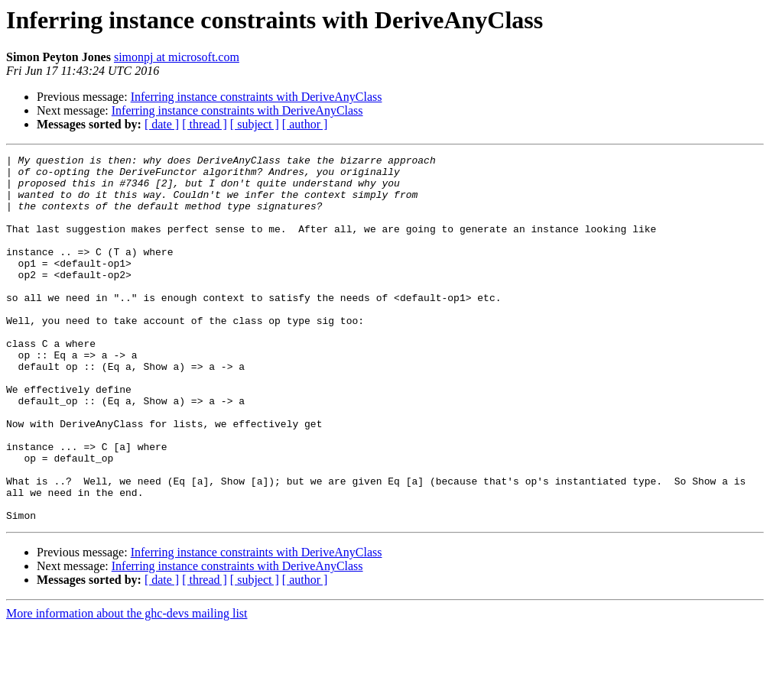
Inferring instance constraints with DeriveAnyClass (257, 97)
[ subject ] (255, 124)
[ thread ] (205, 124)
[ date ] (162, 124)
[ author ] (305, 124)
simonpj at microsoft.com (177, 57)
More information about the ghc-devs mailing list (127, 687)
